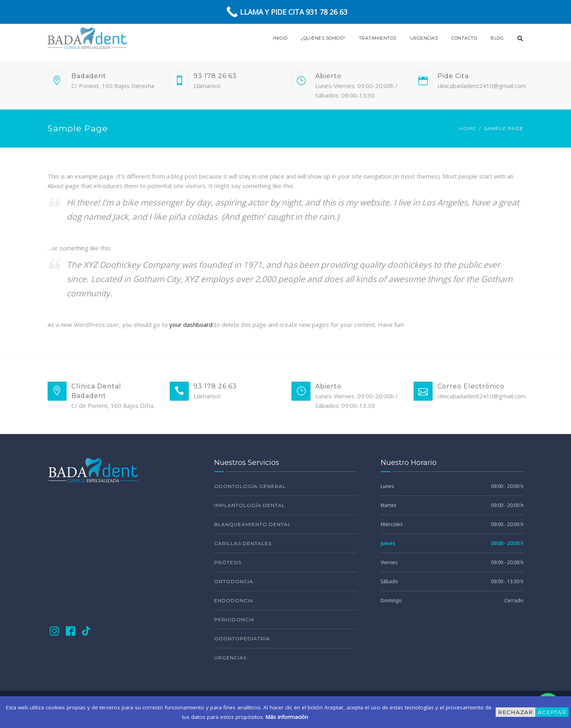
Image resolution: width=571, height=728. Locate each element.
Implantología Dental (250, 505)
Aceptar (552, 712)
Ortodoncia (234, 581)
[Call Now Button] (285, 12)
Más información (287, 717)
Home (468, 128)
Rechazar (515, 712)
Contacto (464, 38)
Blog (497, 38)
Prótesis (228, 562)
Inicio (280, 38)
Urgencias (424, 38)
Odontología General (250, 486)
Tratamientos (378, 38)
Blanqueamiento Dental (253, 524)
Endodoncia (234, 600)
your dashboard (191, 325)
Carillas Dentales (243, 543)
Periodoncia (234, 619)
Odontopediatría (242, 639)
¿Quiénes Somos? (323, 38)
